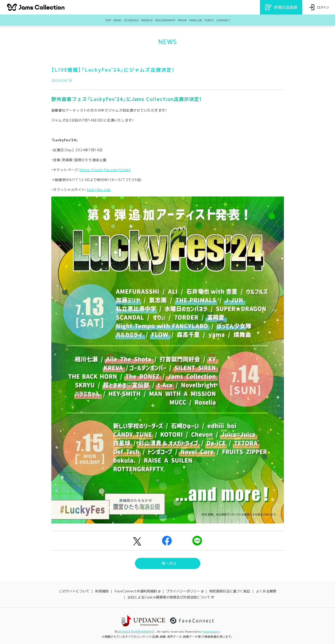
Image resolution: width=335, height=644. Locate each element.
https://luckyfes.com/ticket (105, 170)
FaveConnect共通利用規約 (137, 591)
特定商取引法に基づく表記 (230, 591)
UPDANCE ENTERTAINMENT (136, 632)
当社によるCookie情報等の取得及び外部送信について (171, 597)
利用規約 (102, 591)
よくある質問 (266, 591)
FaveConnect (211, 632)
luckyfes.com (99, 190)
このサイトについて (74, 591)
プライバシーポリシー (185, 591)
